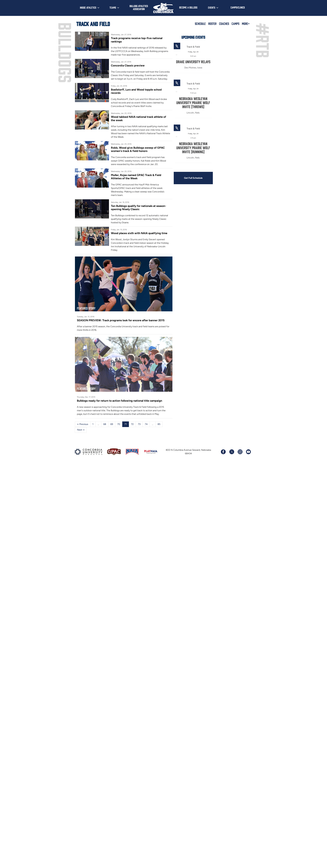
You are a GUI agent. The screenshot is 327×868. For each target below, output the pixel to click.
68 (105, 424)
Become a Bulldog (188, 7)
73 (139, 424)
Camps (235, 24)
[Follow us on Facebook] (223, 452)
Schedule (200, 24)
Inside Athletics (88, 7)
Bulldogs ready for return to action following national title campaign (120, 401)
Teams (113, 7)
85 (159, 424)
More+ (246, 24)
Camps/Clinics (238, 7)
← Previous (83, 424)
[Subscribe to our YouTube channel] (248, 452)
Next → (81, 430)
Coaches (224, 24)
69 (112, 424)
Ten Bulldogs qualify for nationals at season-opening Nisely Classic (139, 208)
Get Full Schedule (193, 178)
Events (212, 7)
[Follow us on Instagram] (240, 452)
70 (119, 424)
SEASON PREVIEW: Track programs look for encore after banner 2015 (121, 320)
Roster (212, 24)
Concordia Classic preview (128, 65)
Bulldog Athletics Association (139, 7)
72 (132, 424)
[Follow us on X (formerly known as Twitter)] (232, 452)
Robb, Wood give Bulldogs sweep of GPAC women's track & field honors (138, 149)
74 (146, 424)
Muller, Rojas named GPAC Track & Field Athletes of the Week (136, 177)
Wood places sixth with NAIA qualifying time (139, 233)
